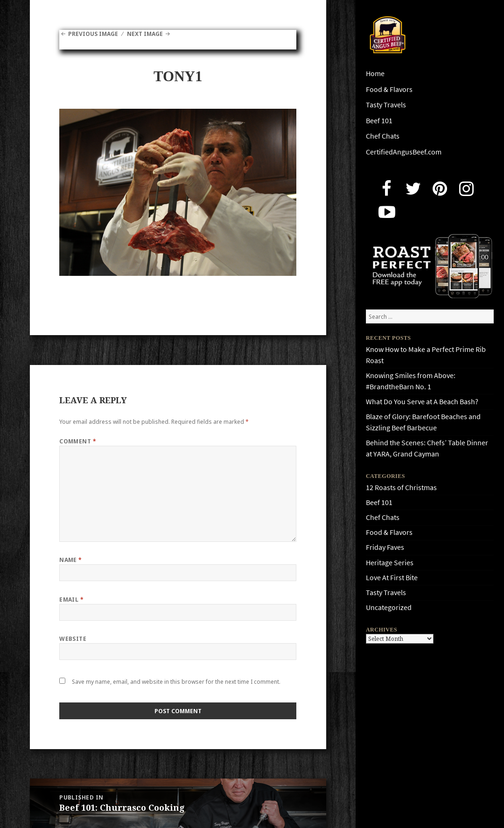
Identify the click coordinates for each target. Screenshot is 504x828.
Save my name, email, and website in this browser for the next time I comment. (176, 682)
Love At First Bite (392, 578)
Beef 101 (379, 121)
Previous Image (93, 34)
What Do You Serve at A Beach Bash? (422, 402)
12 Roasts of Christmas (401, 488)
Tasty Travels (386, 105)
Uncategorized (389, 607)
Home (375, 74)
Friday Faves (385, 547)
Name (71, 560)
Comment (78, 441)
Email (71, 600)
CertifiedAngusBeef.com (404, 152)
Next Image (145, 34)
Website (73, 639)
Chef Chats (383, 136)
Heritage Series (390, 563)
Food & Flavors (389, 89)
